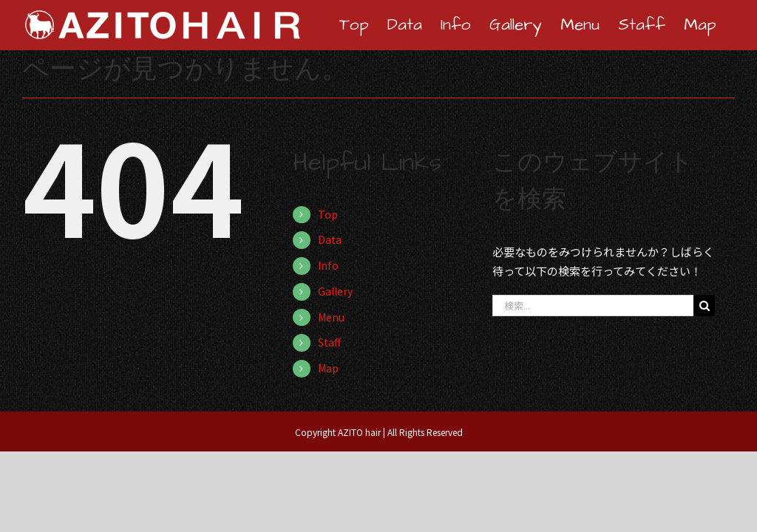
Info (328, 265)
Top (328, 214)
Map (328, 368)
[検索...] (593, 306)
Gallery (335, 291)
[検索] (704, 306)
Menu (331, 317)
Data (330, 239)
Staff (329, 342)
